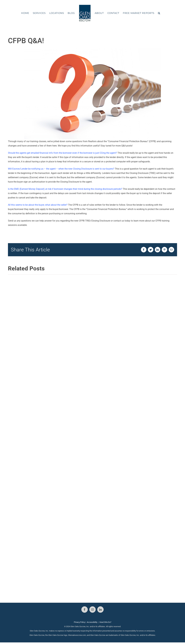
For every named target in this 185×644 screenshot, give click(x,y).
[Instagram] (92, 610)
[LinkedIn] (100, 610)
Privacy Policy (79, 622)
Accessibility (92, 622)
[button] (159, 13)
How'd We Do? (105, 622)
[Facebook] (85, 610)
